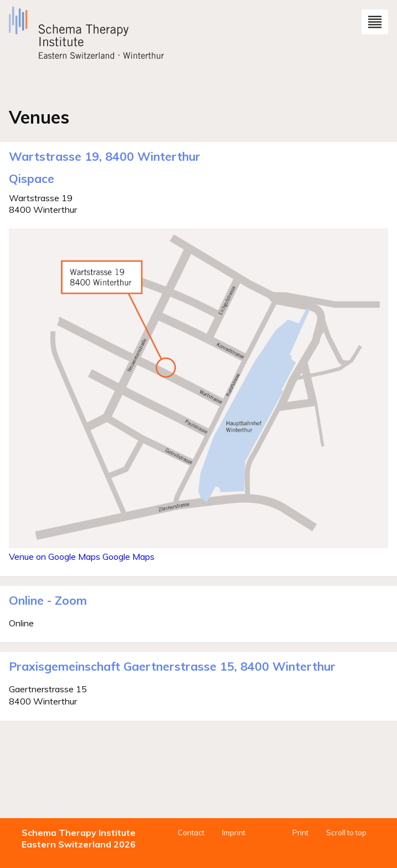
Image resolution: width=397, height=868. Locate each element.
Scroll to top (346, 833)
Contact (191, 833)
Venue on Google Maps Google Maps (82, 556)
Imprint (234, 833)
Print (300, 833)
